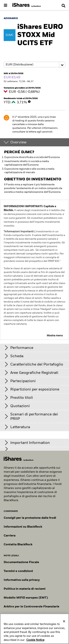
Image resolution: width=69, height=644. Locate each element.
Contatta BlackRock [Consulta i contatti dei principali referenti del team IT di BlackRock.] (18, 545)
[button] (63, 6)
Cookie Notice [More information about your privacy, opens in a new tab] (35, 640)
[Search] (63, 6)
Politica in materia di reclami (25, 589)
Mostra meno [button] (55, 336)
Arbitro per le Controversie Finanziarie (31, 607)
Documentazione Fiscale (21, 562)
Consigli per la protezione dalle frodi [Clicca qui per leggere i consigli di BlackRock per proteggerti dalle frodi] (30, 518)
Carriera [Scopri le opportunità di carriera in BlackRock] (10, 536)
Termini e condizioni (18, 571)
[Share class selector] (34, 64)
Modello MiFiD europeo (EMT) (26, 598)
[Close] (64, 621)
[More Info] (29, 102)
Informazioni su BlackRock (23, 527)
